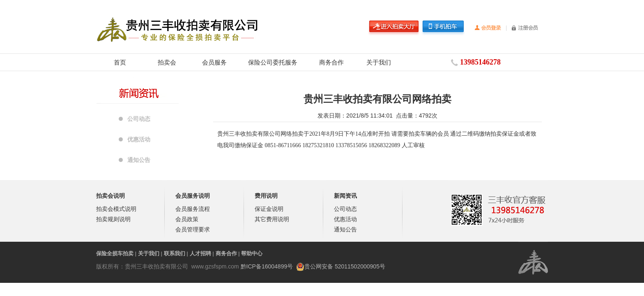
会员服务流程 (193, 209)
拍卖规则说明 (113, 219)
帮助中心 (252, 253)
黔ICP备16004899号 (267, 266)
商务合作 (331, 62)
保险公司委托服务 (273, 62)
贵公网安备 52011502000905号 (345, 266)
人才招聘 (200, 253)
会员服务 (214, 62)
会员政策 (187, 219)
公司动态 (139, 119)
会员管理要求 (193, 229)
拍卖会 (167, 62)
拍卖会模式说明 (116, 209)
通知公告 (139, 160)
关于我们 (379, 62)
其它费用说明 (272, 219)
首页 (120, 62)
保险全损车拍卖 (115, 253)
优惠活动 (139, 139)
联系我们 (175, 253)
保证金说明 (269, 209)
